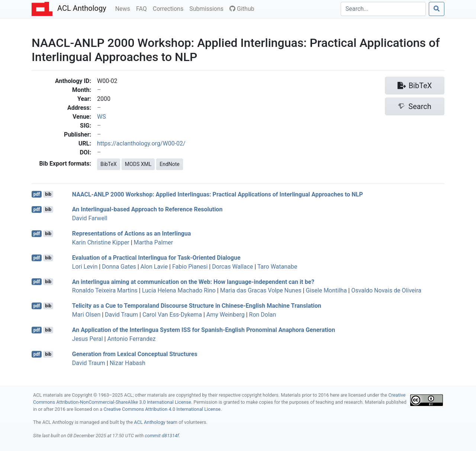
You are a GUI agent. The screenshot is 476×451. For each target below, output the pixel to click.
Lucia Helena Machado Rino (179, 290)
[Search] (383, 9)
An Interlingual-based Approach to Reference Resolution (147, 209)
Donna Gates (119, 267)
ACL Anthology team (156, 422)
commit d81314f (162, 436)
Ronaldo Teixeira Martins (105, 290)
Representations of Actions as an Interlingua (131, 234)
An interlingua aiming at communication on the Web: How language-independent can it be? (193, 282)
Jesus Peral (88, 339)
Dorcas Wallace (232, 267)
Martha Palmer (154, 242)
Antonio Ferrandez (131, 339)
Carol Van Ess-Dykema (172, 315)
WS (102, 117)
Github (242, 9)
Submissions (208, 8)
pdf (37, 194)
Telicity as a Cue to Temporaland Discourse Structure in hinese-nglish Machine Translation (197, 306)
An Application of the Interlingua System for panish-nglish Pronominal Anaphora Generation (204, 330)
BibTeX (109, 164)
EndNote (170, 164)
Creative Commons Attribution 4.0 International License (162, 409)
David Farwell (90, 218)
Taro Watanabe (277, 267)
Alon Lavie (154, 267)
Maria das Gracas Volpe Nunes (261, 290)
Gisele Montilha (326, 290)
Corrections (170, 8)
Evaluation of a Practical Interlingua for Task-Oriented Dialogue (156, 258)
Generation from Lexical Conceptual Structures (135, 354)
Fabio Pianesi (190, 267)
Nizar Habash (128, 363)
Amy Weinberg (226, 315)
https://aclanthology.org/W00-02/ (141, 143)
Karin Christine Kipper (101, 242)
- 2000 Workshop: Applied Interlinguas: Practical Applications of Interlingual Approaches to (218, 194)
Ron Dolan (263, 315)
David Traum (121, 315)
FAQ (143, 8)
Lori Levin (85, 267)
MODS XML (138, 164)
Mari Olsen (86, 315)
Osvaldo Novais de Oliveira (386, 290)
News (124, 8)
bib (48, 194)
